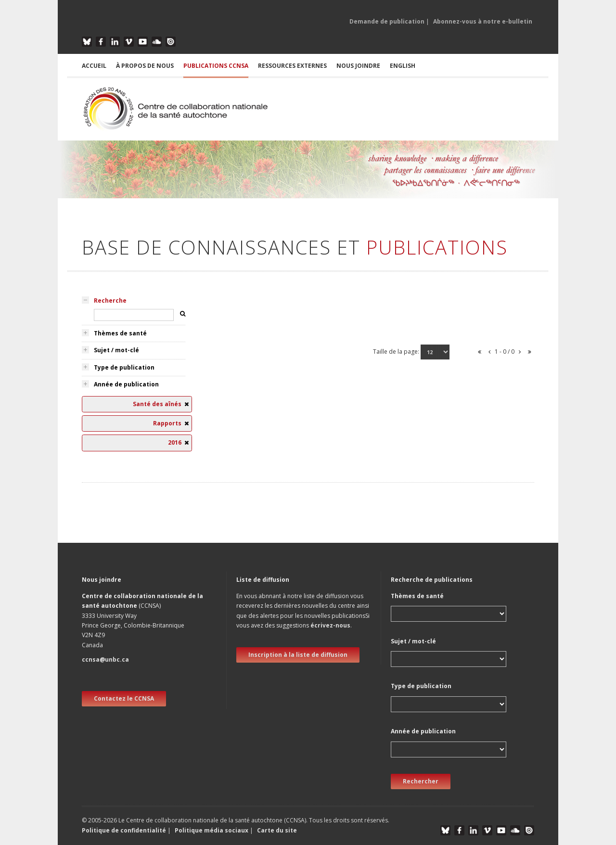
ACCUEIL (94, 66)
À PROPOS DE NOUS (145, 66)
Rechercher (421, 781)
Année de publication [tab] (126, 384)
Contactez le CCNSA (124, 698)
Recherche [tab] (110, 301)
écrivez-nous (330, 625)
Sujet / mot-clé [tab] (116, 350)
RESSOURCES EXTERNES (292, 66)
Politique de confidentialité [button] (125, 830)
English (403, 66)
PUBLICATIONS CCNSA (216, 66)
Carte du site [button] (277, 830)
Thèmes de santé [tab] (120, 333)
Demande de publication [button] (387, 21)
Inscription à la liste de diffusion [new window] (298, 655)
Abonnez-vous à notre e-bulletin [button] (483, 21)
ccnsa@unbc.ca (105, 659)
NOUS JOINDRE (358, 66)
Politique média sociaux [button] (212, 830)
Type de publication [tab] (124, 367)
